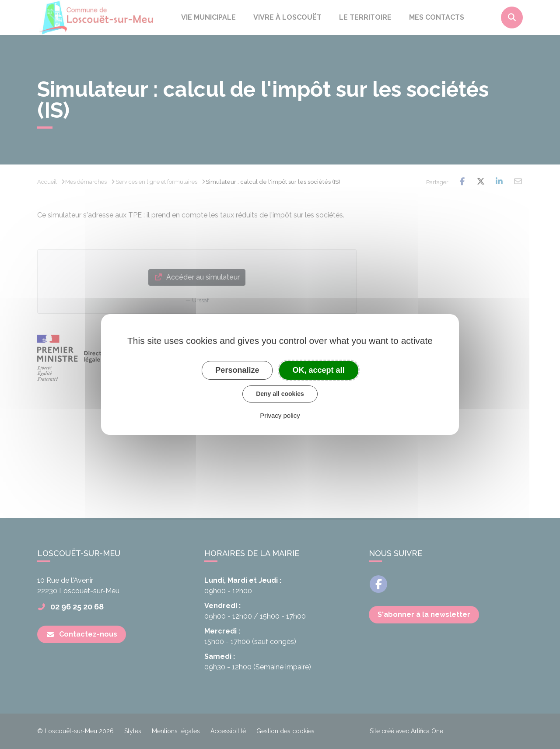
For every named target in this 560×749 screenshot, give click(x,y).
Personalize (237, 370)
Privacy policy (280, 415)
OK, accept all (319, 370)
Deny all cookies (280, 394)
